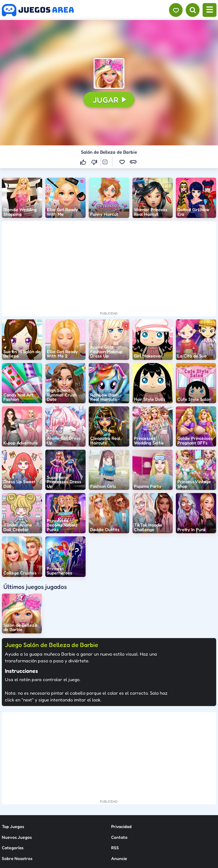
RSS (115, 789)
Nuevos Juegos (17, 779)
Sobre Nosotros (17, 800)
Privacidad (121, 768)
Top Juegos (13, 768)
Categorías (13, 789)
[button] (109, 73)
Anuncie (119, 800)
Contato (119, 779)
